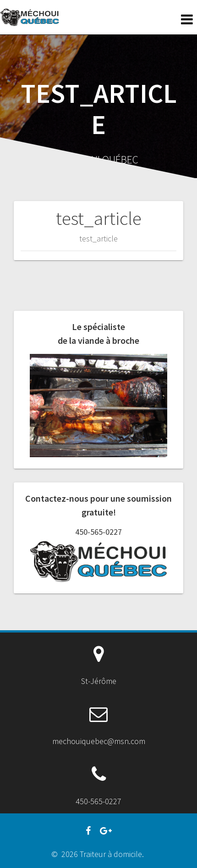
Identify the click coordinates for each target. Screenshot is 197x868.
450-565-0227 (98, 532)
